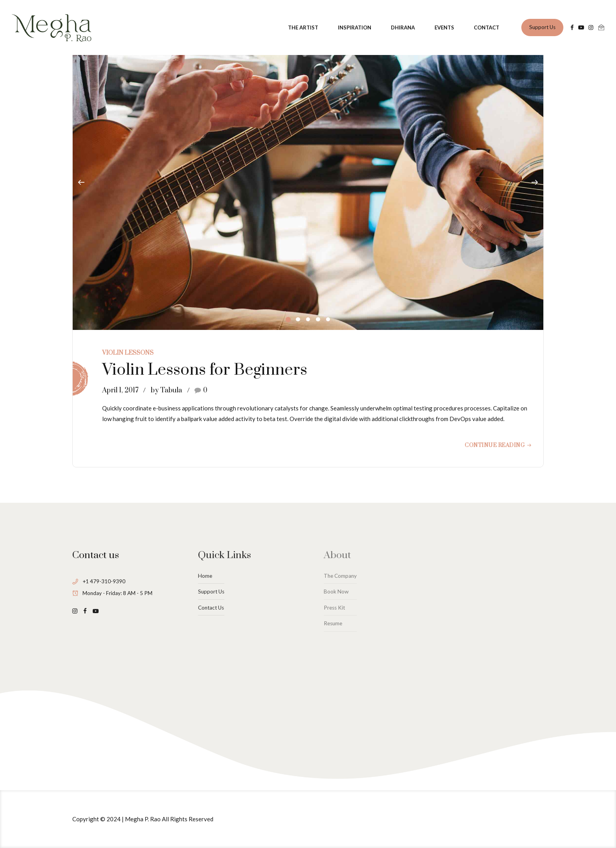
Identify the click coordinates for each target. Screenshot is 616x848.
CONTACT (487, 27)
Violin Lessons (128, 353)
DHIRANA (403, 27)
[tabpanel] (308, 183)
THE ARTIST (303, 27)
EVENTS (444, 27)
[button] (81, 183)
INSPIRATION (355, 27)
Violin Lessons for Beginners (205, 370)
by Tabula (167, 390)
